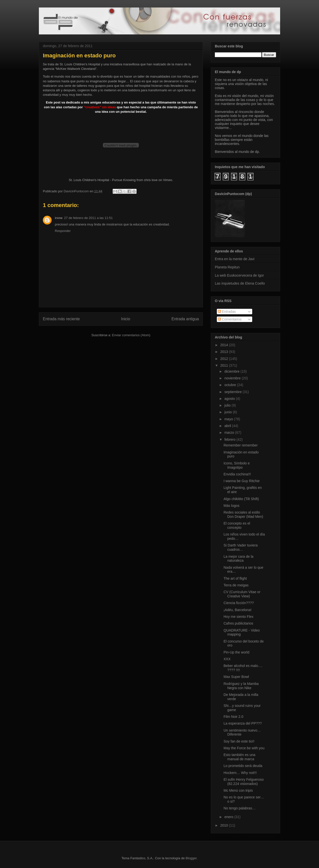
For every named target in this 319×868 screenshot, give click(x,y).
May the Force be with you (244, 748)
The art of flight (235, 578)
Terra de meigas (236, 585)
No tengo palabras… (239, 808)
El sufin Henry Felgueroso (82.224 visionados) (244, 782)
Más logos (232, 506)
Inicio (126, 319)
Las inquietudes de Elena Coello (240, 283)
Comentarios (230, 319)
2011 (225, 365)
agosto (230, 399)
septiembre (233, 392)
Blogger (191, 858)
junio (228, 412)
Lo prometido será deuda (243, 766)
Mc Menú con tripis (238, 790)
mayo (229, 419)
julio (228, 405)
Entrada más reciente (61, 319)
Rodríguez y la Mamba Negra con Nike (241, 686)
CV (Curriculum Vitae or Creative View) (242, 594)
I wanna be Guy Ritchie (242, 481)
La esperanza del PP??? (243, 723)
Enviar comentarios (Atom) (131, 335)
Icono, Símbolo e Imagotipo (237, 465)
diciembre (232, 371)
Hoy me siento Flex (239, 617)
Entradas (227, 312)
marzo (230, 433)
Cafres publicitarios (238, 623)
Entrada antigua (185, 319)
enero (229, 817)
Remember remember (241, 445)
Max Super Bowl (236, 677)
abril (228, 426)
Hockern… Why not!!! (240, 773)
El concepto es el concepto (237, 525)
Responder (63, 231)
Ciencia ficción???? (239, 603)
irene (59, 218)
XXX (227, 659)
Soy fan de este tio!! (239, 741)
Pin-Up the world (237, 652)
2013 (225, 352)
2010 (225, 825)
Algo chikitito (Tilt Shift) (241, 499)
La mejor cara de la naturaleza (239, 559)
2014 (225, 345)
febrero (230, 439)
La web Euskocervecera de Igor (239, 275)
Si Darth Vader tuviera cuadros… (241, 547)
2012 (225, 359)
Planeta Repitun (227, 267)
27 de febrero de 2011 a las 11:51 (88, 218)
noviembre (233, 378)
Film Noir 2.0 (233, 717)
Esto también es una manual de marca (239, 757)
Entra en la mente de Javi (235, 259)
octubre (231, 385)
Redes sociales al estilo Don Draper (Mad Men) (243, 514)
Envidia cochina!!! (237, 474)
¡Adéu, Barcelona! (238, 610)
